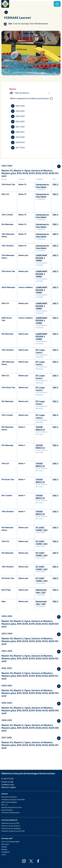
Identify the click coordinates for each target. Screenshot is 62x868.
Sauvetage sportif (7, 838)
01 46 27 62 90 (7, 779)
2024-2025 (18, 111)
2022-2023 (18, 122)
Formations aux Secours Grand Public (13, 800)
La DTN (4, 855)
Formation (5, 794)
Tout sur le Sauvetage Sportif (10, 842)
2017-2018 (18, 148)
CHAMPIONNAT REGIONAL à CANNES (41, 258)
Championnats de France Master (42, 186)
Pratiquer (4, 847)
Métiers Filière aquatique (9, 802)
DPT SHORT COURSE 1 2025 (41, 529)
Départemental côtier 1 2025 (41, 591)
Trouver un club (7, 782)
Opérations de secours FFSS (10, 823)
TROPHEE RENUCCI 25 (40, 428)
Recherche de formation (9, 797)
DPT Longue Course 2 (40, 351)
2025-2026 (18, 106)
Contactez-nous (8, 785)
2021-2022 (18, 127)
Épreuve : (13, 89)
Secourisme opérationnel (9, 820)
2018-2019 (18, 143)
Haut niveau (5, 844)
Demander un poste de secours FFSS (13, 831)
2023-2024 (18, 116)
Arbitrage (4, 849)
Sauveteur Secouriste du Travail (11, 807)
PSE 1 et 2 (4, 805)
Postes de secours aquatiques (11, 828)
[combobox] (32, 93)
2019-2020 (18, 137)
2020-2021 (18, 132)
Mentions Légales (9, 787)
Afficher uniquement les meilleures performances (29, 99)
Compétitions (6, 852)
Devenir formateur (7, 810)
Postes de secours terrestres (11, 826)
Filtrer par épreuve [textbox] (22, 93)
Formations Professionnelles (10, 813)
